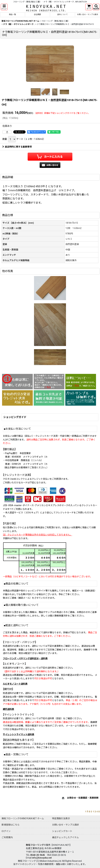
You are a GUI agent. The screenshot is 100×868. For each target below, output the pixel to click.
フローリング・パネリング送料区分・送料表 (25, 658)
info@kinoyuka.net (42, 858)
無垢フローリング (35, 845)
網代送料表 (8, 709)
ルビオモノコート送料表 (15, 684)
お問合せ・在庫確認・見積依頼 (83, 798)
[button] (4, 7)
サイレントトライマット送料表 (19, 734)
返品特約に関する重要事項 (17, 147)
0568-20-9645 (38, 855)
